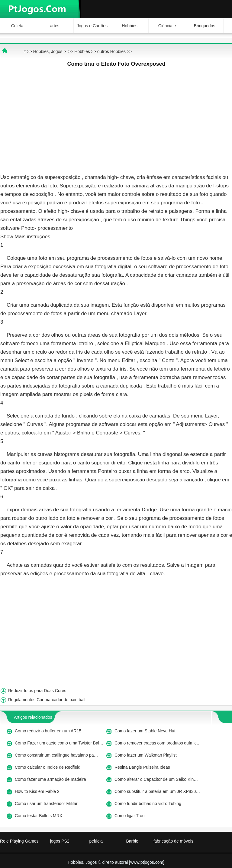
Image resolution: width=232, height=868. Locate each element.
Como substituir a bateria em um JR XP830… (157, 791)
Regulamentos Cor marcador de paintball (47, 700)
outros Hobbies (111, 51)
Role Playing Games (19, 841)
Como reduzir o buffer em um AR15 (49, 731)
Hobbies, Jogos (48, 51)
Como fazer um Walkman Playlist (146, 755)
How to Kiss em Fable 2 (38, 791)
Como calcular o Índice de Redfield (48, 767)
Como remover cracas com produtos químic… (158, 743)
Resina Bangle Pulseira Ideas (143, 767)
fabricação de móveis (173, 841)
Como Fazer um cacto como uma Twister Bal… (59, 743)
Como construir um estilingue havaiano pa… (56, 755)
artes (55, 26)
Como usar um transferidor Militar (47, 804)
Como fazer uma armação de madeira (51, 779)
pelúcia (96, 841)
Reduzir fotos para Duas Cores (38, 691)
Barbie (132, 841)
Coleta (17, 26)
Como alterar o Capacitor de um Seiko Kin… (156, 779)
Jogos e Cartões (92, 26)
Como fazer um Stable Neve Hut (145, 731)
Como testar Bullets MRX (39, 816)
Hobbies (129, 26)
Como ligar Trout (131, 816)
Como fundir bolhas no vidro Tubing (148, 804)
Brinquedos (205, 26)
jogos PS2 (60, 841)
